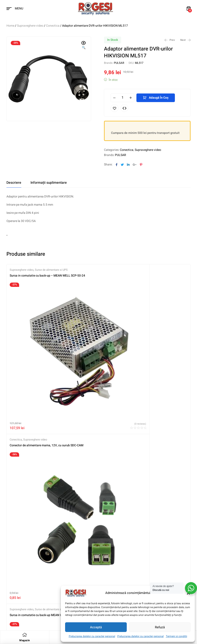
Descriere (14, 183)
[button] (84, 46)
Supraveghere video (30, 26)
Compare (124, 108)
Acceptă (96, 627)
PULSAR (119, 63)
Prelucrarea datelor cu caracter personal (92, 636)
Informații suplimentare (49, 183)
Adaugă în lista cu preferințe (115, 108)
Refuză (160, 627)
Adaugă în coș (159, 98)
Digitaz (36, 616)
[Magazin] (25, 635)
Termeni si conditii (176, 636)
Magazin (25, 640)
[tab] (14, 183)
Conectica (53, 26)
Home (10, 26)
